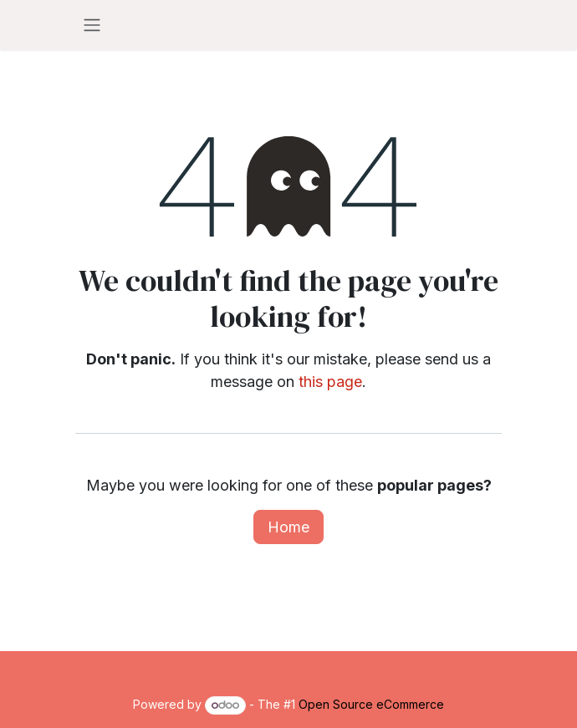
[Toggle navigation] (92, 25)
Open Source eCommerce (371, 704)
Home (288, 527)
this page (330, 382)
